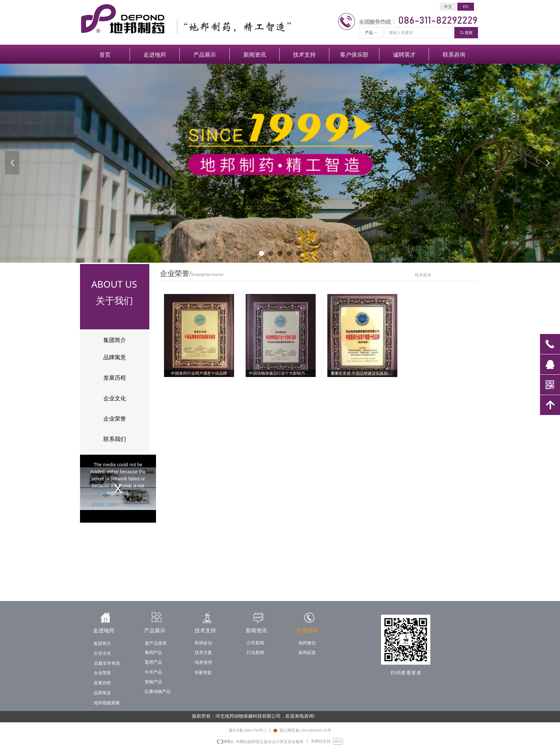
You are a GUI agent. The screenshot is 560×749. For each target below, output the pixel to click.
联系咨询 (423, 275)
